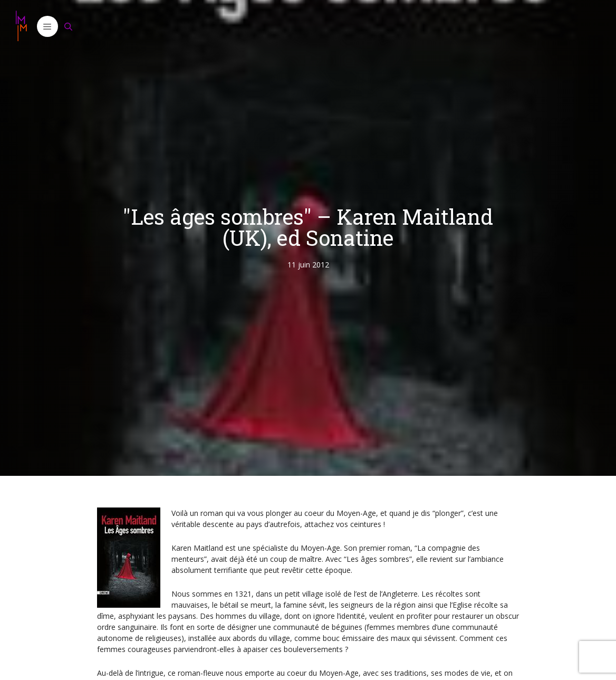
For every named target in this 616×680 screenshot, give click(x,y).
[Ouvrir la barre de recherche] (69, 26)
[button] (47, 26)
